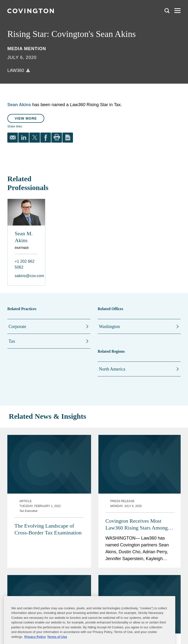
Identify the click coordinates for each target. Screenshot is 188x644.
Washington (109, 327)
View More (26, 118)
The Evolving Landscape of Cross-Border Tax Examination (48, 529)
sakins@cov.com (26, 276)
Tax (12, 341)
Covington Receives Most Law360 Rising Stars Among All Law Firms (137, 525)
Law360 (16, 70)
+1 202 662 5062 (25, 264)
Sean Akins (19, 105)
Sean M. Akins (24, 237)
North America (112, 369)
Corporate (17, 327)
